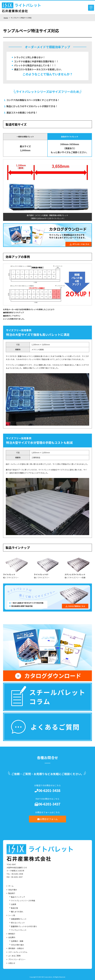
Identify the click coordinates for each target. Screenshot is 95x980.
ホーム (11, 886)
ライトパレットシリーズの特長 (23, 901)
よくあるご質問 (14, 956)
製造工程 (14, 908)
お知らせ (12, 963)
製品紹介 (12, 893)
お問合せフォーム (48, 819)
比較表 (14, 904)
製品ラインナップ (18, 897)
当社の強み (13, 890)
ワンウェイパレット (19, 930)
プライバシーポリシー (17, 959)
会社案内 (12, 937)
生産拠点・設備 (17, 941)
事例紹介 (12, 934)
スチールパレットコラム (18, 952)
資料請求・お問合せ (16, 949)
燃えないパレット (18, 923)
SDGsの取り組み (18, 945)
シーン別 (12, 915)
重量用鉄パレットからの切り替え (24, 926)
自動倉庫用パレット (19, 919)
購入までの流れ (17, 912)
